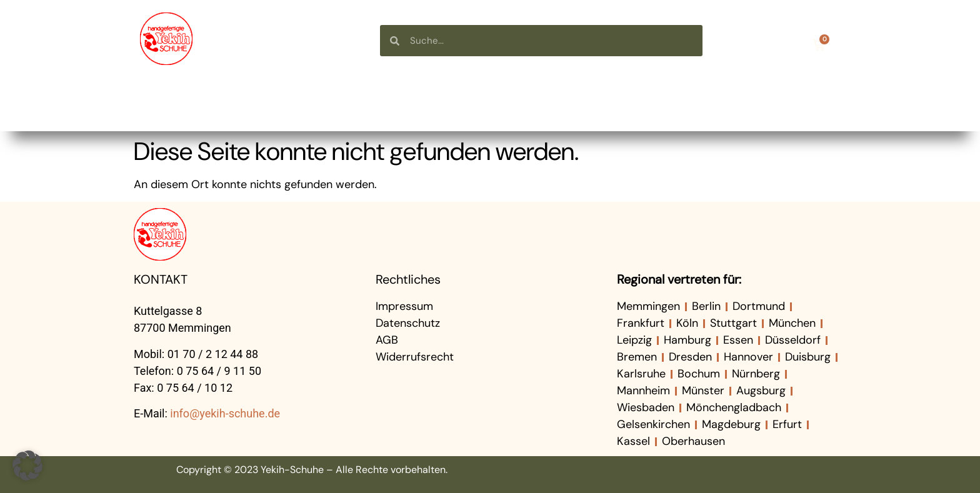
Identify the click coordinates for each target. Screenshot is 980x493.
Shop (334, 104)
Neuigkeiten (640, 104)
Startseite (188, 104)
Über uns (479, 104)
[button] (27, 466)
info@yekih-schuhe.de (225, 413)
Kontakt (797, 104)
